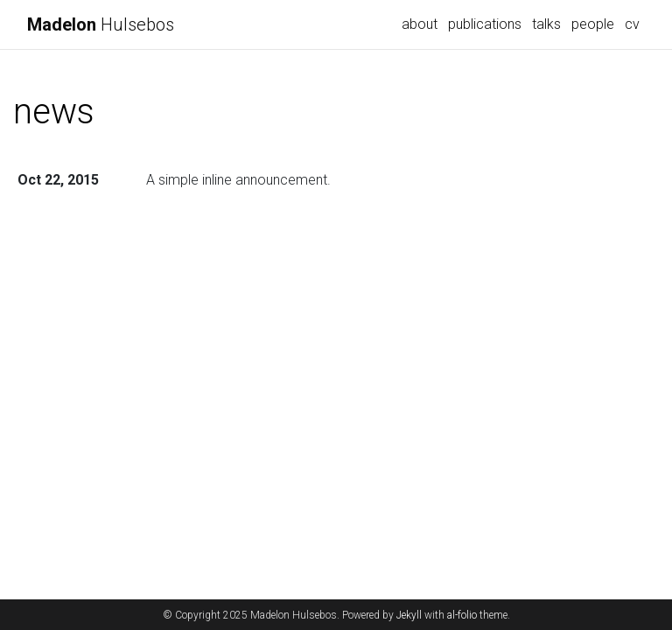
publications (485, 24)
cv (632, 24)
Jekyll (409, 615)
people (593, 24)
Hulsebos (101, 24)
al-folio (462, 615)
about (420, 24)
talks (546, 24)
